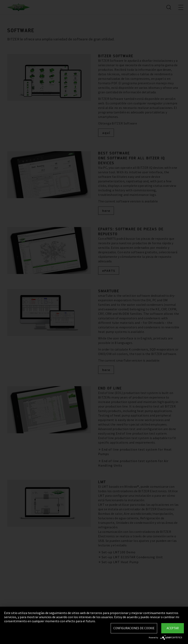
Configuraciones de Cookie (134, 628)
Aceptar (173, 628)
